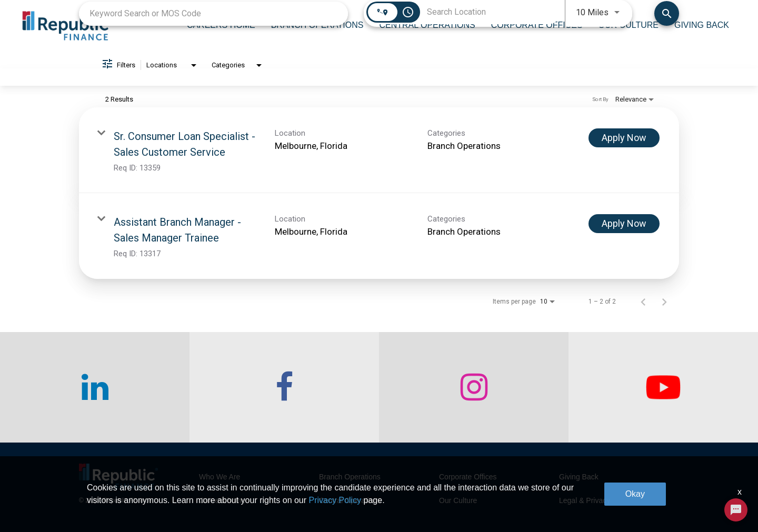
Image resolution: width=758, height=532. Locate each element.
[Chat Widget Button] (736, 510)
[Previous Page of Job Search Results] (643, 302)
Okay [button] (635, 494)
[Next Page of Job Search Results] (664, 302)
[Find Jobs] (667, 13)
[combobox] (213, 13)
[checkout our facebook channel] (284, 387)
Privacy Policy (335, 500)
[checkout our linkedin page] (95, 387)
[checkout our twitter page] (663, 387)
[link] (379, 150)
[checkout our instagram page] (474, 387)
